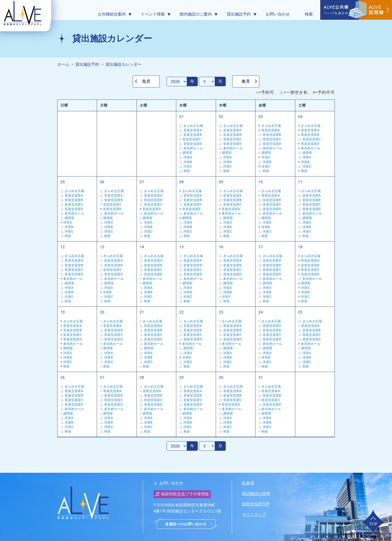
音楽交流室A (193, 130)
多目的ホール (193, 148)
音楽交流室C (192, 139)
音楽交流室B (193, 135)
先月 (146, 81)
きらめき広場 (193, 126)
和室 (187, 171)
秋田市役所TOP (256, 504)
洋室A (188, 157)
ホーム (63, 64)
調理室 (187, 153)
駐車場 (248, 483)
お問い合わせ (278, 14)
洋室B (188, 162)
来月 (246, 81)
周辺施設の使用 (256, 494)
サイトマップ (254, 515)
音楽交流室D (193, 144)
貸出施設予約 (87, 64)
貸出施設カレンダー (123, 64)
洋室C (188, 166)
